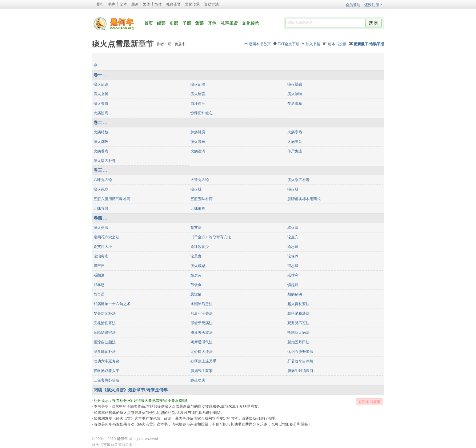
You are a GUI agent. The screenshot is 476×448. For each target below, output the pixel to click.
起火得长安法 (298, 304)
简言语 (99, 294)
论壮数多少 (200, 247)
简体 (158, 4)
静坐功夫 (198, 380)
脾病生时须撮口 (300, 371)
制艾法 (196, 228)
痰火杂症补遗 (298, 180)
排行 (100, 4)
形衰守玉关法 (202, 313)
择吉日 (99, 266)
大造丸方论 (200, 180)
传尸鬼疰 (295, 151)
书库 (112, 4)
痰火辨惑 (295, 84)
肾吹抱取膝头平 (106, 371)
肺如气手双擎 (202, 371)
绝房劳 (196, 275)
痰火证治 (198, 84)
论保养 (293, 256)
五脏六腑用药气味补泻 (112, 199)
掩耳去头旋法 (202, 333)
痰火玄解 (101, 94)
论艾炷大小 (103, 247)
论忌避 (293, 247)
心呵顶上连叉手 (203, 361)
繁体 (146, 4)
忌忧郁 (196, 294)
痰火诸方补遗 (105, 161)
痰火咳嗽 (295, 94)
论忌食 (196, 256)
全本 (123, 4)
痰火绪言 (198, 94)
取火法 (293, 228)
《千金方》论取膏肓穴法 (211, 237)
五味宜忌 (101, 208)
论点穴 (293, 237)
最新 (135, 4)
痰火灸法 (101, 228)
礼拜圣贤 (174, 4)
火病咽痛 (101, 151)
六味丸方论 (103, 180)
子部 (187, 23)
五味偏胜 (198, 208)
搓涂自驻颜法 (105, 342)
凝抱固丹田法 (298, 342)
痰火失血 (101, 103)
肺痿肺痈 (198, 132)
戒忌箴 (293, 266)
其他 (212, 23)
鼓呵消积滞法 (298, 313)
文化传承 (192, 4)
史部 (174, 23)
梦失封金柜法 (105, 313)
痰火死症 (101, 189)
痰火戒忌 (198, 266)
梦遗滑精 (295, 103)
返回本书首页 (260, 44)
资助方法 (211, 4)
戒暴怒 (99, 285)
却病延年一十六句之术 (112, 304)
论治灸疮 (101, 256)
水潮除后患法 (202, 304)
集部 (199, 23)
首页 (149, 23)
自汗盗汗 (198, 103)
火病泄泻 (198, 151)
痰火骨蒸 (198, 142)
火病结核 (101, 132)
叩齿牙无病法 (202, 323)
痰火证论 (101, 84)
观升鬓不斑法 (298, 323)
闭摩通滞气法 (202, 342)
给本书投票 (337, 44)
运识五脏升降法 (300, 352)
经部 (161, 23)
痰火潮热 (101, 142)
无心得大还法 (202, 352)
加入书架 (313, 44)
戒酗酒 (99, 275)
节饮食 (196, 285)
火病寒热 (295, 132)
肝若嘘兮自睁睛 (300, 361)
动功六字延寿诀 (106, 361)
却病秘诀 (295, 294)
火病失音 (295, 142)
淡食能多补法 (105, 352)
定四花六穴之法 (106, 237)
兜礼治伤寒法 (105, 323)
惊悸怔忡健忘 (202, 113)
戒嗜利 (293, 275)
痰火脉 (196, 189)
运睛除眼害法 (105, 333)
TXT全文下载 (288, 44)
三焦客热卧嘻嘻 (106, 380)
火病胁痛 (101, 113)
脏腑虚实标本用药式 (304, 199)
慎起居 (293, 285)
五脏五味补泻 (202, 199)
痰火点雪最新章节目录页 (112, 445)
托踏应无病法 (298, 333)
